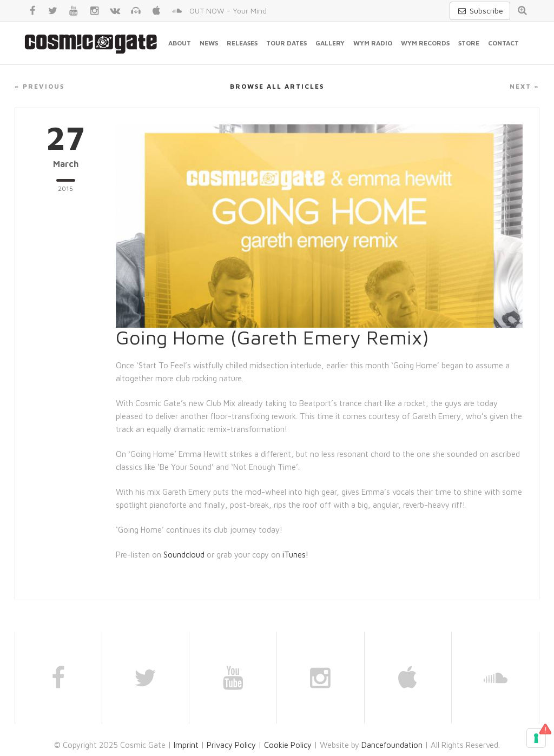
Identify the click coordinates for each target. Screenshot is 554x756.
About (180, 43)
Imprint (186, 745)
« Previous (39, 86)
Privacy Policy (231, 745)
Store (469, 43)
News (209, 43)
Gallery (330, 43)
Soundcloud (184, 555)
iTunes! (295, 555)
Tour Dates (286, 43)
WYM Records (425, 43)
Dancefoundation (392, 745)
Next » (525, 86)
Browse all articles (277, 86)
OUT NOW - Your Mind (228, 11)
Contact (503, 43)
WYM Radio (373, 43)
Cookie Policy (288, 745)
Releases (242, 43)
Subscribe (480, 11)
